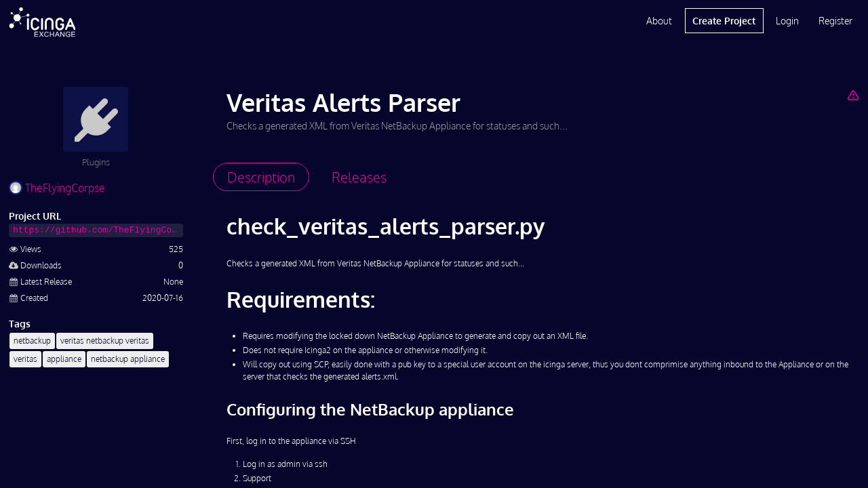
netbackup (32, 341)
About (659, 21)
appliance (64, 359)
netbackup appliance (128, 359)
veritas (25, 359)
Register (835, 21)
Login (787, 21)
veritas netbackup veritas (105, 341)
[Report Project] (853, 95)
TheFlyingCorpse (57, 188)
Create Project (724, 21)
